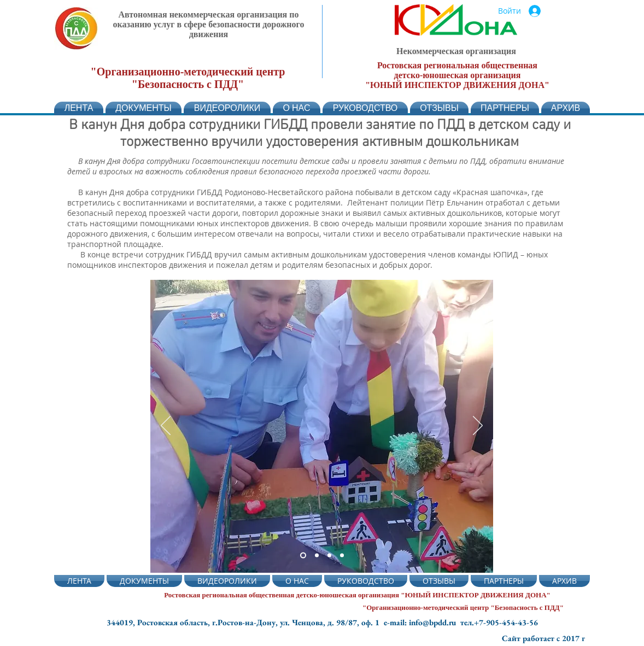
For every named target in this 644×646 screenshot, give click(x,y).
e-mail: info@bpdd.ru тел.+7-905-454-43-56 (461, 622)
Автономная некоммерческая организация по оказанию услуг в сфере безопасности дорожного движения (209, 24)
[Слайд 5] (317, 556)
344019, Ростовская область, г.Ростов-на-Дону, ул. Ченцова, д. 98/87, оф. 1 (245, 622)
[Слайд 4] (329, 556)
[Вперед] (478, 426)
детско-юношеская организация (458, 75)
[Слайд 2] (303, 556)
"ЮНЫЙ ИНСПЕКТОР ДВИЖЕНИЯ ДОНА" (457, 85)
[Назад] (166, 426)
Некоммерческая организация (456, 51)
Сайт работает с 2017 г (543, 638)
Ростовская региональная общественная (457, 65)
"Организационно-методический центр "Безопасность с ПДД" (188, 78)
